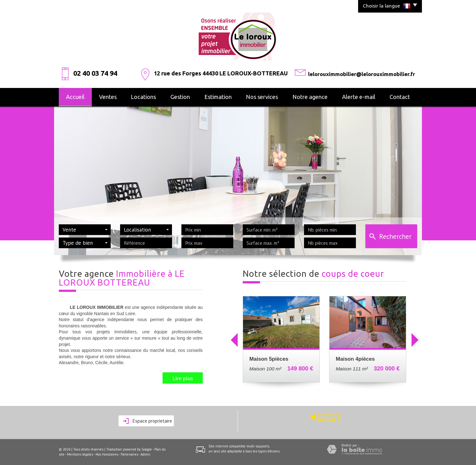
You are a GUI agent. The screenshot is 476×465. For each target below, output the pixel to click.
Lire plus (183, 378)
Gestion (180, 97)
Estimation (218, 97)
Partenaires (129, 454)
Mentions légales (80, 454)
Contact (400, 97)
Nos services (262, 97)
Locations (143, 97)
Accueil (75, 97)
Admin (145, 454)
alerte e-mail (359, 97)
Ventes (108, 97)
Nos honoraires (107, 454)
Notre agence (310, 97)
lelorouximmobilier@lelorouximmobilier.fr (362, 74)
